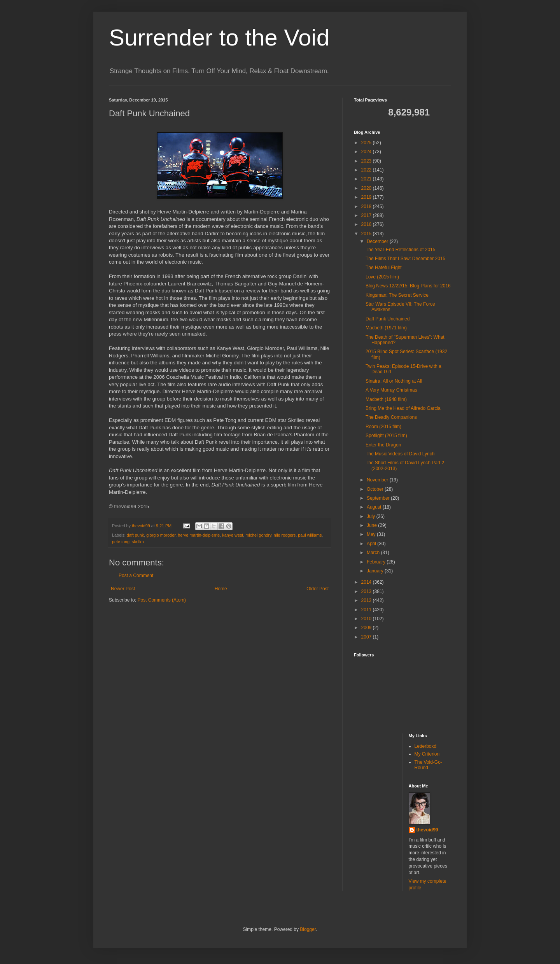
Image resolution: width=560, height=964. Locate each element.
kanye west (233, 535)
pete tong (121, 542)
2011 (367, 610)
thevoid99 (427, 830)
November (378, 480)
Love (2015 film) (382, 277)
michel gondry (258, 535)
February (377, 562)
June (372, 525)
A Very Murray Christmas (391, 390)
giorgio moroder (161, 535)
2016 (367, 224)
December (378, 241)
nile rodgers (285, 535)
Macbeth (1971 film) (386, 328)
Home (221, 589)
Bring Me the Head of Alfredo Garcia (403, 408)
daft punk (135, 535)
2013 (367, 591)
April (372, 544)
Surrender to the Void (219, 38)
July (372, 516)
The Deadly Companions (391, 417)
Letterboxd (426, 746)
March (374, 553)
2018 (367, 206)
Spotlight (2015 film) (386, 436)
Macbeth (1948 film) (386, 399)
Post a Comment (136, 576)
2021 (367, 179)
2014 (367, 582)
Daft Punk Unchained (388, 319)
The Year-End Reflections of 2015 (400, 250)
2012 (367, 600)
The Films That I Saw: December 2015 (405, 259)
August (375, 507)
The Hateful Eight (384, 268)
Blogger (308, 929)
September (379, 498)
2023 (367, 161)
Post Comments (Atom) (162, 600)
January (376, 571)
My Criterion (427, 754)
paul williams (310, 535)
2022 (367, 170)
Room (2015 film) (383, 427)
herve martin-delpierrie (199, 535)
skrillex (138, 542)
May (372, 534)
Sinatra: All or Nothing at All (394, 381)
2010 (367, 619)
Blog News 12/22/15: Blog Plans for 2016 (408, 286)
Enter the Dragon (383, 445)
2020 (367, 188)
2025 (367, 143)
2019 (367, 197)
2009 (367, 628)
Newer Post (123, 589)
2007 (367, 637)
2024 (367, 152)
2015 (367, 234)
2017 (367, 215)
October (376, 489)
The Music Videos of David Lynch (400, 454)
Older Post (318, 589)
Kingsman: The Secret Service (397, 295)
